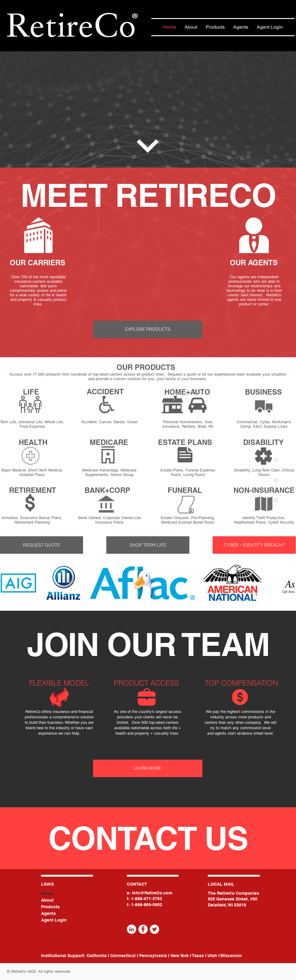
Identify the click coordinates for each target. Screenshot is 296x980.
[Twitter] (154, 929)
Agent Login (54, 920)
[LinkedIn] (132, 929)
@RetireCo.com (156, 893)
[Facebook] (143, 929)
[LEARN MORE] (148, 768)
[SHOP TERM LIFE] (148, 545)
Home (47, 893)
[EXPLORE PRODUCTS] (148, 329)
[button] (42, 545)
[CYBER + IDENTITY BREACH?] (254, 545)
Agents (48, 913)
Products (50, 907)
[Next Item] (284, 583)
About (47, 900)
